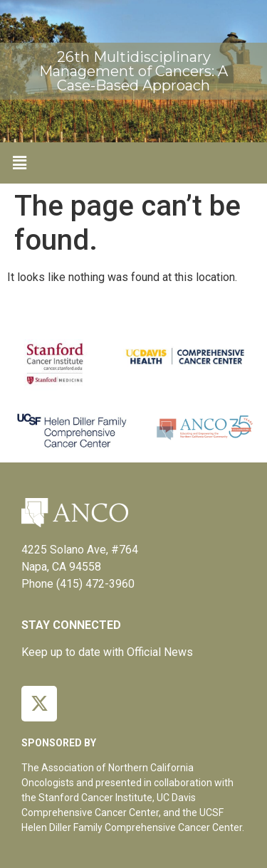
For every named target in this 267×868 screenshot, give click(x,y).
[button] (19, 163)
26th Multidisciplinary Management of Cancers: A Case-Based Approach (133, 71)
